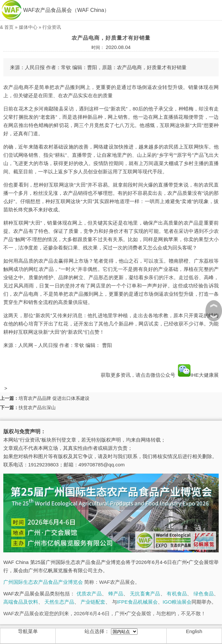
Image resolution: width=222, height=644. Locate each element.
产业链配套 (93, 602)
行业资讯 (52, 27)
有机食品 (177, 594)
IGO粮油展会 (177, 602)
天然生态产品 (59, 602)
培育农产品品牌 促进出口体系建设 (54, 398)
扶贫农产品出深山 (37, 408)
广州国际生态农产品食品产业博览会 (43, 582)
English (194, 631)
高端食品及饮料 (21, 602)
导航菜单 (28, 631)
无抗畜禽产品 (145, 594)
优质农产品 (89, 594)
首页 (9, 27)
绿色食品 (204, 594)
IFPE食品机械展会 (137, 602)
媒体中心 (28, 27)
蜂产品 (116, 594)
